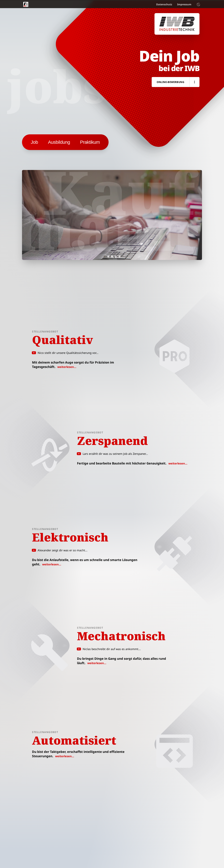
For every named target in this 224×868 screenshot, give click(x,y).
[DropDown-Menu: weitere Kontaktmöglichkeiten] (194, 82)
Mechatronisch (121, 636)
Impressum (184, 4)
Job (34, 142)
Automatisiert (74, 740)
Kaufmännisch (104, 228)
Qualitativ (62, 340)
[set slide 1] (105, 257)
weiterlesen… (67, 367)
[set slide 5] (119, 257)
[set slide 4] (116, 257)
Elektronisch (70, 537)
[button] (194, 82)
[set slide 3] (112, 257)
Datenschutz (164, 4)
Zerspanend (112, 441)
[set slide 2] (108, 257)
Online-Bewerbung (170, 82)
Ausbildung (59, 142)
